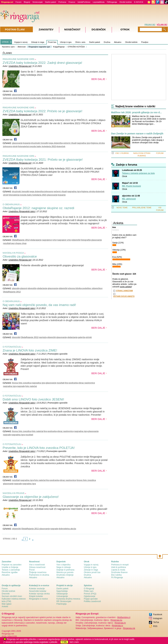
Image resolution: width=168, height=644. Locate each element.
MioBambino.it (124, 617)
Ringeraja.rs (117, 626)
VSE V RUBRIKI (122, 153)
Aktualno (118, 42)
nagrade (21, 386)
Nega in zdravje (64, 567)
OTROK (5, 42)
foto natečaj (31, 386)
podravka (73, 383)
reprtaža (43, 337)
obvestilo (32, 288)
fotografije (86, 240)
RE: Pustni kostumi (132, 186)
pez (13, 243)
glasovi (24, 288)
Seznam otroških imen (12, 596)
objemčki (76, 240)
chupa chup (21, 243)
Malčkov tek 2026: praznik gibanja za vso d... (137, 112)
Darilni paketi (51, 2)
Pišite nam (89, 591)
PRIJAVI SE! (150, 25)
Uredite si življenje (10, 567)
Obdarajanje (62, 594)
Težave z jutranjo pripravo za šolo (138, 173)
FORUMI (160, 153)
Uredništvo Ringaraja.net (20, 66)
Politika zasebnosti (92, 601)
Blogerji (27, 2)
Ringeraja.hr (120, 623)
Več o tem (74, 642)
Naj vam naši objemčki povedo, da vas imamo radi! (39, 305)
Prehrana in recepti (120, 565)
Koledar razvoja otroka (39, 594)
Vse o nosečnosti (37, 565)
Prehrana (62, 2)
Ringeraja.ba (116, 620)
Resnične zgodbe (10, 572)
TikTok (156, 622)
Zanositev (46, 29)
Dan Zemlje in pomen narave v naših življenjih (137, 134)
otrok (15, 98)
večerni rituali (70, 95)
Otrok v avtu (80, 42)
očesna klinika (75, 288)
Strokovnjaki (38, 2)
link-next (33, 540)
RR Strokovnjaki (64, 601)
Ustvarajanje (62, 596)
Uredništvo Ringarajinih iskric (22, 211)
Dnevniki (6, 594)
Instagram (158, 618)
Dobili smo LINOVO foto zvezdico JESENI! (33, 399)
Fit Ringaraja (117, 577)
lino (67, 383)
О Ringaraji (89, 589)
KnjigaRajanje (59, 47)
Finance (72, 2)
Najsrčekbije (62, 591)
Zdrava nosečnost (37, 567)
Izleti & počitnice (119, 567)
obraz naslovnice (87, 383)
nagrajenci (47, 240)
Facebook (158, 614)
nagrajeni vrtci (64, 240)
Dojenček (99, 29)
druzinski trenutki (40, 95)
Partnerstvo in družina (39, 575)
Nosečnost (72, 29)
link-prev (22, 540)
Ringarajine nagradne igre (39, 47)
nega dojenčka (56, 95)
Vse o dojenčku (63, 565)
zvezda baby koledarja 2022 (43, 98)
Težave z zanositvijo (11, 570)
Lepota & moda (118, 570)
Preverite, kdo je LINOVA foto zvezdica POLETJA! (39, 448)
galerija (82, 337)
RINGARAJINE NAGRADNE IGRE (19, 59)
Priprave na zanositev (12, 565)
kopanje (27, 95)
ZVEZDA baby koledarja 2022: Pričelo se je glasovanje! (43, 111)
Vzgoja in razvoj (21, 42)
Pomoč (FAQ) (90, 594)
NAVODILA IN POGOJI (13, 253)
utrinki (89, 337)
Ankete (5, 606)
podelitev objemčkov (92, 288)
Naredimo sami (8, 47)
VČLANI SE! (162, 25)
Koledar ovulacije (37, 589)
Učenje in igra (66, 42)
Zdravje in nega (38, 42)
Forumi (18, 2)
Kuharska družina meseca (68, 599)
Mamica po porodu (65, 572)
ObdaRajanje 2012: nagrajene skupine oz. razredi (38, 208)
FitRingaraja (112, 2)
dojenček (61, 98)
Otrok (125, 176)
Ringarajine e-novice (38, 599)
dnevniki (16, 337)
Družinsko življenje (65, 575)
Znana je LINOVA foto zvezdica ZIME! (30, 350)
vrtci (55, 240)
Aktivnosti (21, 47)
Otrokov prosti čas (92, 572)
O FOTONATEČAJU (12, 347)
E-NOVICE (139, 2)
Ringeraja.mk (129, 628)
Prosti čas (52, 42)
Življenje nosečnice (38, 572)
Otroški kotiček (126, 2)
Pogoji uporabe (91, 599)
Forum (5, 589)
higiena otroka (98, 95)
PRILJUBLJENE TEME (142, 208)
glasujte (16, 288)
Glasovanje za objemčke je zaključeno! (31, 497)
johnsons (8, 98)
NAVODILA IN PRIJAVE (14, 493)
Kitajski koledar (36, 596)
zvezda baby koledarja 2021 (33, 195)
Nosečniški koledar (38, 591)
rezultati (7, 243)
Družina (107, 42)
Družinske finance (119, 572)
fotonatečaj (23, 98)
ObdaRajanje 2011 (30, 529)
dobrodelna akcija (67, 529)
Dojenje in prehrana (65, 570)
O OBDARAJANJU (11, 204)
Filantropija (62, 604)
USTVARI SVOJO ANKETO (124, 296)
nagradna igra (84, 95)
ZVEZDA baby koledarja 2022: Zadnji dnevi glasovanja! (43, 63)
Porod (32, 570)
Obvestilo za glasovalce (20, 256)
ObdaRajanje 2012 (21, 240)
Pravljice (145, 42)
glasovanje (17, 95)
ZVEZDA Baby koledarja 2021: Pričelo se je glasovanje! (43, 160)
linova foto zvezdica (22, 383)
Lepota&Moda (99, 2)
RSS (155, 626)
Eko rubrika (116, 575)
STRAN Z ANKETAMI (125, 291)
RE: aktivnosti (129, 199)
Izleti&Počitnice (84, 2)
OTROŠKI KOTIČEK (76, 47)
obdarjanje (42, 288)
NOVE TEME (122, 208)
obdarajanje (36, 240)
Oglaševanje (90, 596)
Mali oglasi (7, 604)
